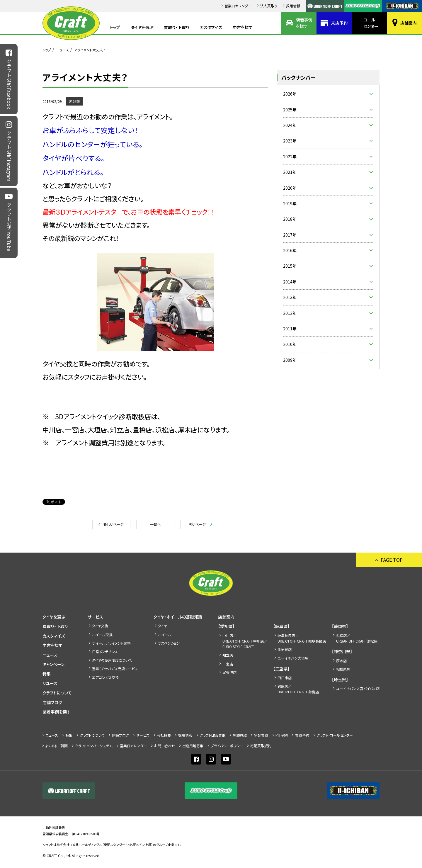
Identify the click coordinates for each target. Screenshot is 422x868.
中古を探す (243, 27)
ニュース (63, 50)
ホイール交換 (102, 635)
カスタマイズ (211, 27)
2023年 (290, 141)
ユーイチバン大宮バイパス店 (358, 688)
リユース (50, 683)
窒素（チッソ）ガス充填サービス (115, 669)
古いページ (197, 524)
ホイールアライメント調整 (111, 643)
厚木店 (341, 661)
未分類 (74, 101)
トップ (115, 27)
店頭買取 (240, 735)
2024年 (290, 125)
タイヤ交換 (100, 626)
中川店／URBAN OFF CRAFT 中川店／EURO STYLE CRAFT (245, 641)
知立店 (228, 655)
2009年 (290, 360)
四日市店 (285, 678)
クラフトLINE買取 (212, 735)
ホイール (165, 635)
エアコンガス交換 (105, 677)
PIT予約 (282, 735)
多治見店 (285, 649)
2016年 (290, 250)
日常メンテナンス (105, 652)
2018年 (290, 219)
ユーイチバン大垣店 (293, 658)
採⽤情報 (293, 6)
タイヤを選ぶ (142, 27)
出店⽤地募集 (193, 746)
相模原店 (343, 669)
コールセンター (371, 23)
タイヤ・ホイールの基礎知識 (178, 617)
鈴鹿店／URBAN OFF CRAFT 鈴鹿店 (298, 689)
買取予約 (302, 735)
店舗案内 (409, 23)
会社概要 (164, 735)
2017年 (290, 235)
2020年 (290, 188)
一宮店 (228, 664)
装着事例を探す (304, 23)
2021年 (290, 172)
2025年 (290, 110)
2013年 (290, 297)
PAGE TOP (392, 560)
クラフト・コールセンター (335, 735)
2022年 (290, 157)
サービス (95, 617)
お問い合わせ (165, 746)
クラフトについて (57, 693)
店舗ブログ (52, 702)
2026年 (290, 94)
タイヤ (162, 626)
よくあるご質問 (57, 746)
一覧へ (155, 524)
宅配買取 (261, 735)
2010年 (290, 344)
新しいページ (114, 524)
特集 (47, 674)
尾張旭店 (229, 672)
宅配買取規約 (261, 746)
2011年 (290, 329)
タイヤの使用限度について (112, 660)
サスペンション (169, 643)
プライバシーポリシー (227, 746)
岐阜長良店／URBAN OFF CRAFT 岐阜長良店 (302, 638)
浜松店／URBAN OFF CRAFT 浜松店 (357, 638)
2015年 (290, 266)
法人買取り (269, 6)
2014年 (290, 282)
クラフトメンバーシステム (94, 746)
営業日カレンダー (238, 6)
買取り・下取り (177, 27)
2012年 (290, 313)
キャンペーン (53, 664)
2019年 (290, 203)
